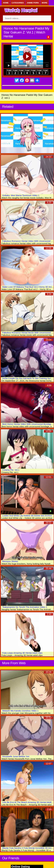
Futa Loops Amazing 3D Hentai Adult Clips (22, 653)
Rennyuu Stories (10, 561)
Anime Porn (33, 3)
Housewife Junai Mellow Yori (16, 756)
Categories (18, 3)
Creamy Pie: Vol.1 (11, 470)
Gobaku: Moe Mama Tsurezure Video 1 (21, 195)
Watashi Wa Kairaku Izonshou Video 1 (20, 711)
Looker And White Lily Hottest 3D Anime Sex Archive (27, 516)
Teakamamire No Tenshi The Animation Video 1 (25, 607)
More (45, 3)
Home (6, 3)
